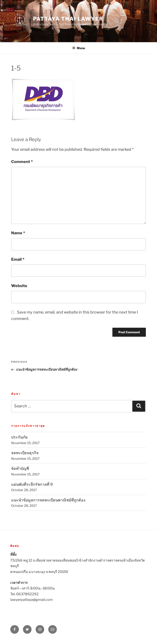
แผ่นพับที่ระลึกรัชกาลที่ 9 (32, 484)
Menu (79, 48)
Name (18, 233)
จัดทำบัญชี (20, 468)
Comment (22, 162)
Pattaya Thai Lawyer (68, 19)
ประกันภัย (19, 437)
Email (18, 259)
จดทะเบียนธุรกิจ (25, 453)
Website (19, 286)
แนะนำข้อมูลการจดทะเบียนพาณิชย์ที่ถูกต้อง (48, 500)
